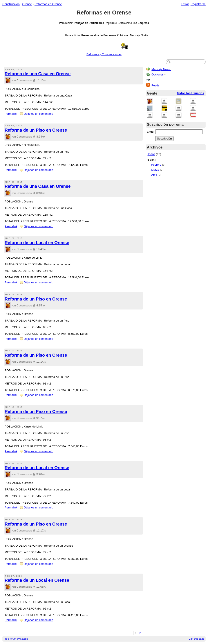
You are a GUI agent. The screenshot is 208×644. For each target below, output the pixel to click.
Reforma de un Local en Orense (37, 243)
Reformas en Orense (48, 4)
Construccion (11, 4)
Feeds (156, 85)
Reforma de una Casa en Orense (38, 74)
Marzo (156, 170)
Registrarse (198, 4)
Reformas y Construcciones (104, 54)
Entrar (185, 4)
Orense (27, 4)
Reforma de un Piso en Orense (36, 130)
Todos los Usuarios (190, 93)
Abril (154, 175)
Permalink (11, 114)
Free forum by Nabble (16, 639)
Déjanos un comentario (38, 114)
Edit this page (197, 639)
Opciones (158, 74)
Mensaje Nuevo (161, 69)
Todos (151, 154)
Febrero (156, 165)
